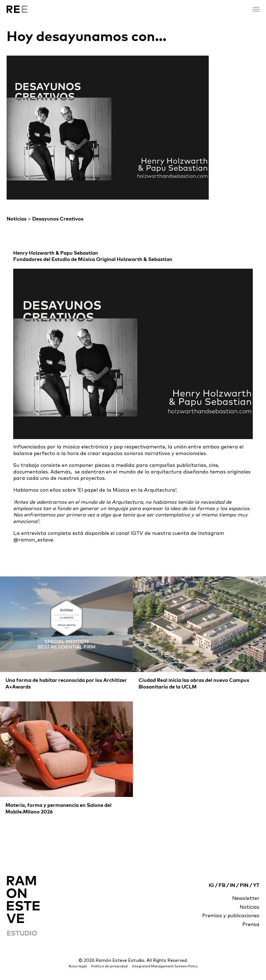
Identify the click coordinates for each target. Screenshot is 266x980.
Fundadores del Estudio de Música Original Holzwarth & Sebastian (93, 260)
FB (222, 886)
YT (256, 886)
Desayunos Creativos (58, 219)
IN (233, 886)
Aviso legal (78, 967)
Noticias (17, 219)
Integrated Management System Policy (165, 967)
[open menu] (256, 9)
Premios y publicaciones (231, 916)
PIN (244, 886)
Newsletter (246, 899)
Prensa (251, 925)
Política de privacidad (109, 967)
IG (211, 886)
